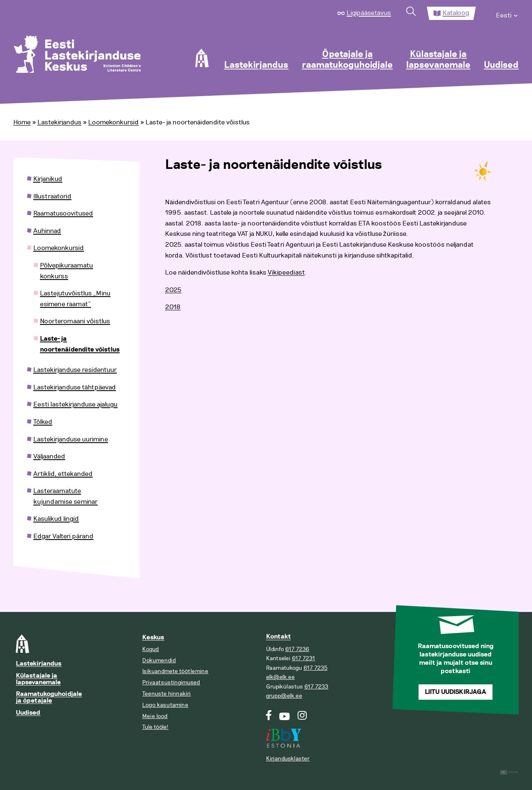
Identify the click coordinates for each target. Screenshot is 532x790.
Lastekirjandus (256, 65)
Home (22, 122)
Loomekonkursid (113, 122)
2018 (173, 307)
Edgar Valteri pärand (63, 536)
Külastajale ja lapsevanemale (438, 60)
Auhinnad (47, 231)
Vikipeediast (286, 272)
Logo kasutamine (165, 705)
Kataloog (456, 13)
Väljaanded (49, 456)
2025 (173, 290)
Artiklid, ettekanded (63, 474)
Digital (509, 772)
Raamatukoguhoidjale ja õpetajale (49, 697)
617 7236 (297, 649)
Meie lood (155, 716)
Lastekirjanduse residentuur (75, 370)
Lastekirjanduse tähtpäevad (75, 387)
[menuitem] (507, 13)
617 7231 (303, 658)
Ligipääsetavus (369, 13)
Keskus (153, 638)
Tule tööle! (155, 727)
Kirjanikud (48, 179)
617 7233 (316, 687)
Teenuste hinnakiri (166, 694)
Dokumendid (159, 660)
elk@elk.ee (280, 677)
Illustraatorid (52, 196)
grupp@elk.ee (284, 696)
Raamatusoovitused (63, 213)
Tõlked (43, 422)
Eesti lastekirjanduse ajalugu (75, 404)
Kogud (150, 649)
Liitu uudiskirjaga (456, 692)
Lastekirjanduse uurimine (71, 439)
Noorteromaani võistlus (75, 321)
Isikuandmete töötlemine (175, 671)
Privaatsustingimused (171, 682)
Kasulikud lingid (56, 519)
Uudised (501, 65)
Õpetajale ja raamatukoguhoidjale (347, 60)
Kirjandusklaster (288, 759)
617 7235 (315, 668)
